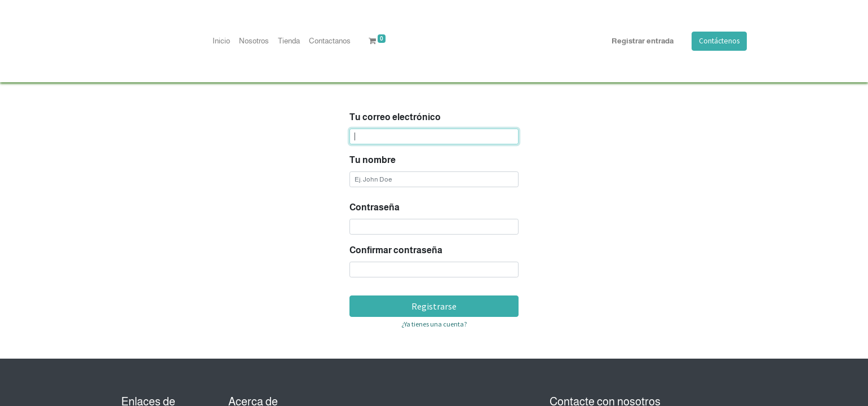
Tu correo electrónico (395, 117)
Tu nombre (373, 160)
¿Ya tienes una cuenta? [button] (434, 324)
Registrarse (434, 306)
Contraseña (375, 207)
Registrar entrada (643, 41)
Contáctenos (719, 41)
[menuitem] (221, 41)
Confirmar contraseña (396, 250)
